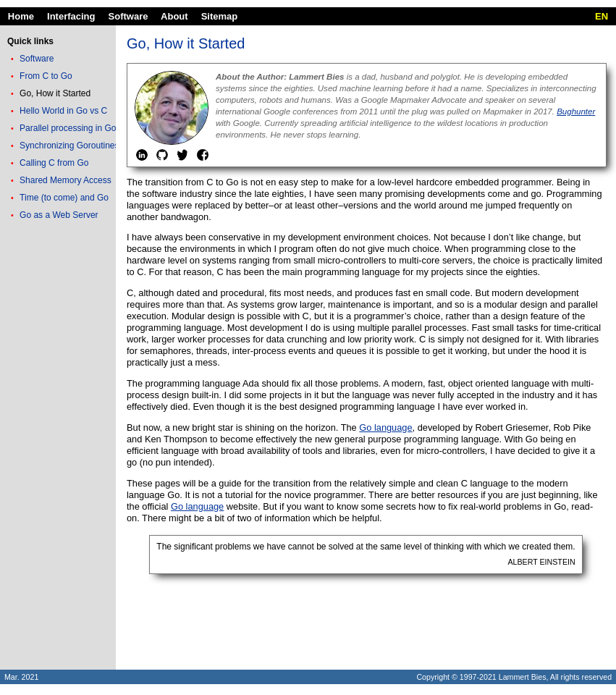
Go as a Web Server (59, 215)
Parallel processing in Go (68, 128)
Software (128, 16)
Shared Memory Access (66, 180)
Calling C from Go (54, 163)
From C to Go (46, 76)
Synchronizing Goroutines (69, 146)
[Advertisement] (58, 452)
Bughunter (576, 111)
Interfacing (71, 16)
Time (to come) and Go (64, 198)
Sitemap (220, 16)
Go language (385, 427)
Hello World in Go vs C (63, 111)
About (174, 16)
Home (21, 16)
